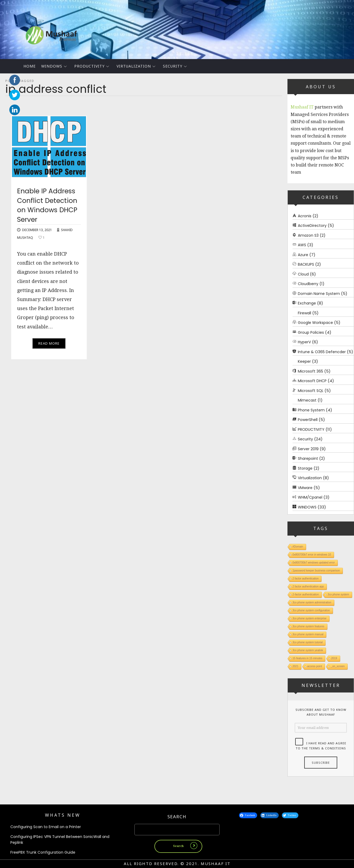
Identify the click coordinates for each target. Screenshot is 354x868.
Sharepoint (308, 458)
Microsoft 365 (310, 371)
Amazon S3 (308, 235)
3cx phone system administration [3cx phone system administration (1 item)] (312, 602)
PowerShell (308, 420)
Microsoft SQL (311, 390)
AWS (302, 245)
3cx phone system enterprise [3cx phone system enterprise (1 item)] (310, 618)
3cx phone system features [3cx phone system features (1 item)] (308, 626)
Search (177, 817)
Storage (305, 468)
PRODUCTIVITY (89, 66)
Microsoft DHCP (312, 381)
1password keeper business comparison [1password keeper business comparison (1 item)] (316, 571)
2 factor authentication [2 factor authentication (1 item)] (306, 579)
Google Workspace (315, 323)
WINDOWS (52, 66)
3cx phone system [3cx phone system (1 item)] (338, 594)
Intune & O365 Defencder (322, 352)
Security (173, 66)
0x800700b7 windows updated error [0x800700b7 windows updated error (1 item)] (314, 563)
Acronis (305, 216)
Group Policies (311, 332)
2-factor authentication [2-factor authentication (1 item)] (306, 594)
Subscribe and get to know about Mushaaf (321, 712)
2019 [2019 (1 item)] (334, 658)
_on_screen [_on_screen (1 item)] (338, 666)
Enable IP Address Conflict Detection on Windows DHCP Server (49, 206)
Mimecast (307, 400)
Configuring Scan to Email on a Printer (46, 827)
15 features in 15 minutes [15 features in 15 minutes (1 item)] (307, 658)
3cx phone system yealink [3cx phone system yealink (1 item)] (308, 650)
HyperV (304, 342)
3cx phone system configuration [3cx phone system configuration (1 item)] (311, 610)
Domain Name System (319, 293)
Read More (49, 345)
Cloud (303, 274)
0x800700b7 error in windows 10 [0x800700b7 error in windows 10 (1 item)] (312, 555)
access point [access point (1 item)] (315, 666)
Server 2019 (308, 449)
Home (30, 66)
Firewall (304, 313)
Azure (303, 254)
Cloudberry (308, 284)
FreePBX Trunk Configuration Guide (43, 852)
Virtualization (134, 66)
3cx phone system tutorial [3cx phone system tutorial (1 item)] (308, 642)
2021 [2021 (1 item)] (295, 666)
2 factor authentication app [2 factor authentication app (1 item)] (308, 587)
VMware (305, 487)
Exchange (307, 303)
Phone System (311, 410)
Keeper (304, 361)
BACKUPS (306, 264)
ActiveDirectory (312, 226)
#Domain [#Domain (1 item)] (298, 547)
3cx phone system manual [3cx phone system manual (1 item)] (308, 634)
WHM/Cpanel (310, 497)
